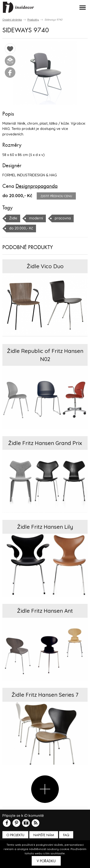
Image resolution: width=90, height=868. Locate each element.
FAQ (66, 835)
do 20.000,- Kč (21, 228)
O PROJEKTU (15, 835)
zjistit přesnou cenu (56, 196)
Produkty (33, 20)
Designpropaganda (37, 186)
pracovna (63, 218)
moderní (36, 218)
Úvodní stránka (12, 20)
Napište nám (44, 835)
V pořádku (46, 861)
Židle (13, 218)
